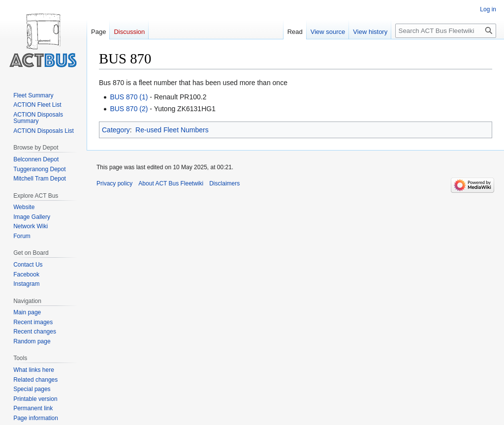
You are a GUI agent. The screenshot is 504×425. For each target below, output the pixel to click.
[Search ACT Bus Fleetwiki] (446, 31)
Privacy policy (114, 183)
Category (116, 130)
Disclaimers (224, 183)
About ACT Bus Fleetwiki (171, 183)
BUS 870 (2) (129, 109)
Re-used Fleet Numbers (172, 130)
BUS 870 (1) (129, 97)
